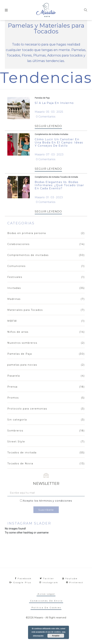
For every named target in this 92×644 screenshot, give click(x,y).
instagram (49, 582)
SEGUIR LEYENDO (48, 126)
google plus (20, 582)
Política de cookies (46, 608)
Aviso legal (46, 594)
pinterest (75, 582)
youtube (70, 578)
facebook (23, 578)
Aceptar (56, 636)
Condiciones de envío (46, 601)
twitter (47, 578)
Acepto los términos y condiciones (47, 501)
